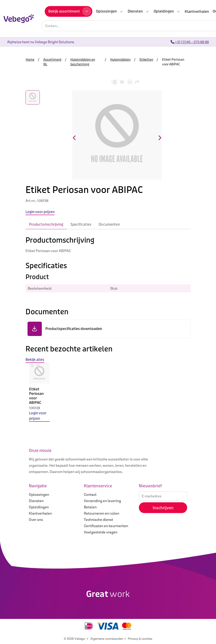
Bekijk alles (35, 360)
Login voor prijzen (38, 416)
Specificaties (81, 224)
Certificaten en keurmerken (106, 526)
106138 (35, 408)
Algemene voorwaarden (107, 639)
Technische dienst (98, 520)
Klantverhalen (40, 513)
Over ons (36, 520)
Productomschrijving (46, 224)
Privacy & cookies (140, 639)
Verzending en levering (102, 501)
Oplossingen (39, 494)
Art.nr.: (31, 201)
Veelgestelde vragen (101, 532)
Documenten (109, 224)
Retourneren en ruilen (102, 513)
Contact (90, 494)
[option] (39, 396)
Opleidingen (39, 507)
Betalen (90, 507)
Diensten (36, 501)
